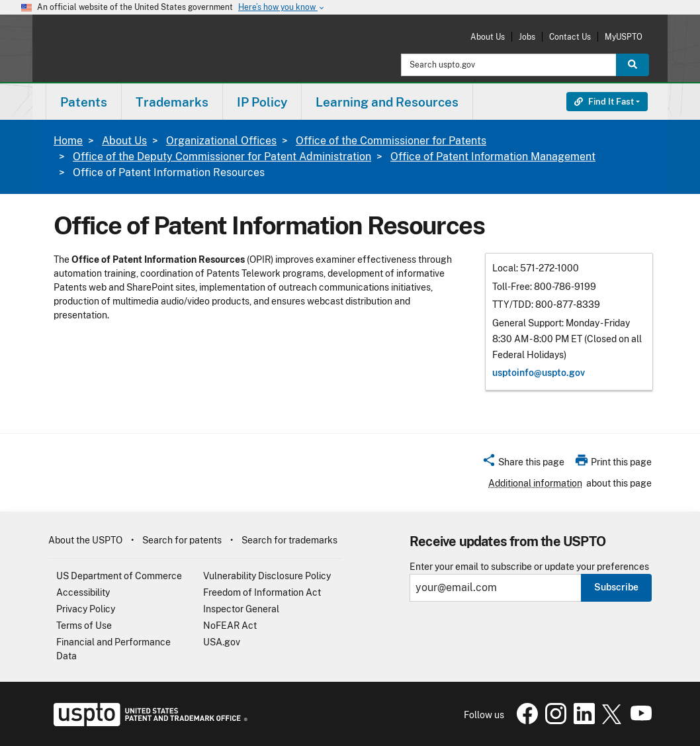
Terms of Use (84, 626)
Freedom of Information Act (262, 592)
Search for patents (182, 540)
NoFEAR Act (230, 626)
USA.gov (222, 642)
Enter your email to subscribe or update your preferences (529, 567)
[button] (523, 464)
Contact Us (570, 37)
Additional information (535, 483)
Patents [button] (84, 102)
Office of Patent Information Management (493, 157)
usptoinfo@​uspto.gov (539, 373)
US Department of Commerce (119, 576)
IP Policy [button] (262, 102)
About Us (488, 37)
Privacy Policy (86, 609)
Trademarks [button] (172, 102)
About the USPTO (85, 540)
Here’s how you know (282, 8)
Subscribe (616, 587)
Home (68, 141)
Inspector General (241, 609)
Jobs (527, 37)
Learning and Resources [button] (387, 102)
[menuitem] (84, 102)
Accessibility (83, 592)
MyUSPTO (624, 37)
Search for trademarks (289, 540)
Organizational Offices (221, 141)
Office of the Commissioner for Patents (391, 141)
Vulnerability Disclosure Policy (267, 576)
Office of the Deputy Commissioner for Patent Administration (222, 157)
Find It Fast (604, 102)
